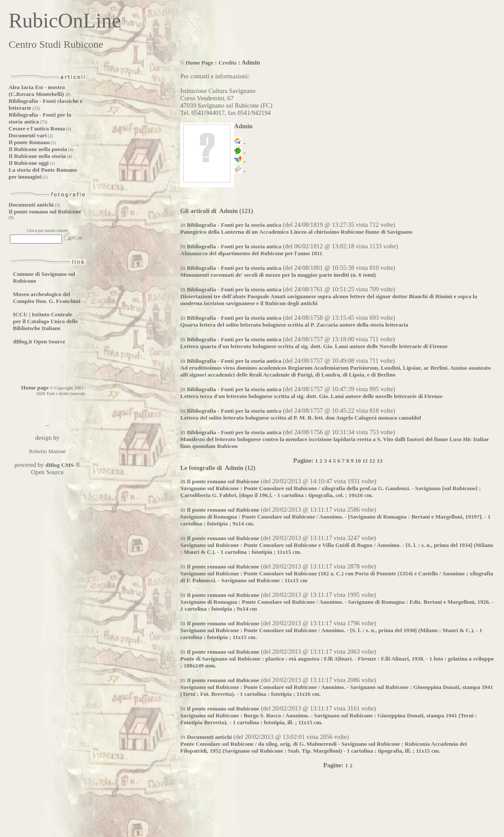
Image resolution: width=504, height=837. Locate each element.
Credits (227, 63)
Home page (35, 388)
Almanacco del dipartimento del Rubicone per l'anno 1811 (251, 253)
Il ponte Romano (29, 142)
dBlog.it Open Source (39, 341)
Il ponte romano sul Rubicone (45, 212)
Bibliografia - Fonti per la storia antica (234, 225)
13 (380, 461)
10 (358, 461)
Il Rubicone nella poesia (38, 149)
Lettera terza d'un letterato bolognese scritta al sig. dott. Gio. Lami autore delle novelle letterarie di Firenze (311, 396)
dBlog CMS (59, 465)
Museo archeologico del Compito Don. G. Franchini (47, 298)
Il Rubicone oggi (29, 163)
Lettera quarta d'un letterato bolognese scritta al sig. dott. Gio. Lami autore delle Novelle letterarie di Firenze (314, 346)
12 (372, 461)
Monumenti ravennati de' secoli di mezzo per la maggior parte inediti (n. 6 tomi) (278, 275)
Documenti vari (28, 135)
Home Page (199, 63)
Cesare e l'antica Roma (37, 128)
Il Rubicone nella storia (37, 156)
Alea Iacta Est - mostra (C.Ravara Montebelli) (37, 91)
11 (365, 461)
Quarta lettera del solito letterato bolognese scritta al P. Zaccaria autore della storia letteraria (294, 325)
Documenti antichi (31, 205)
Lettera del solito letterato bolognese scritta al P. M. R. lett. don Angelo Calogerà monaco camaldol (301, 418)
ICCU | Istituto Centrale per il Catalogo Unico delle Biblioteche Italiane (45, 321)
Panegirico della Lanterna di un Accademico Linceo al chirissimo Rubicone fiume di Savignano (296, 232)
